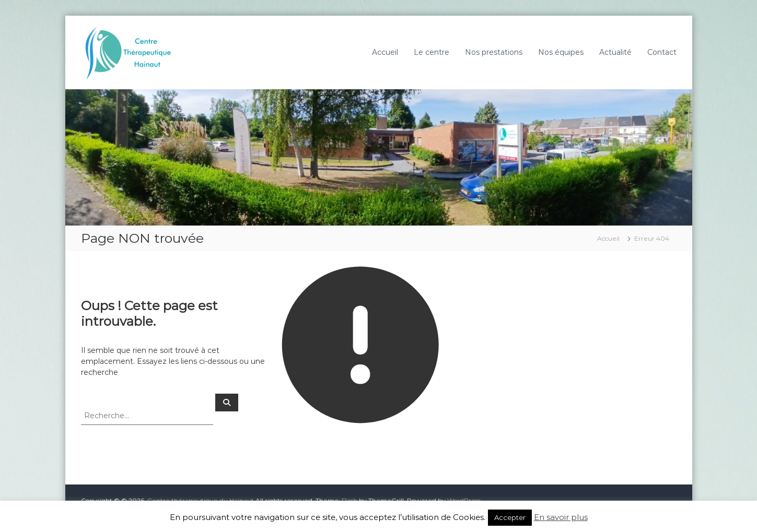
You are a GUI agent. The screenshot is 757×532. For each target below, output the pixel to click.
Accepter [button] (510, 517)
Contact (662, 52)
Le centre (432, 52)
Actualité (615, 52)
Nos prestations (494, 52)
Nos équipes (561, 52)
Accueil (385, 52)
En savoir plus (561, 517)
